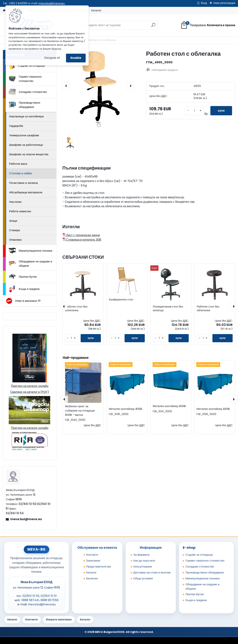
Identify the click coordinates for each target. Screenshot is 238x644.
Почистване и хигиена (23, 183)
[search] (153, 26)
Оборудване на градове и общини (30, 264)
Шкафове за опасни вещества (29, 154)
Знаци (13, 221)
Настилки (15, 202)
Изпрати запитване (59, 619)
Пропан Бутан (23, 277)
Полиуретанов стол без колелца (168, 308)
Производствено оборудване (24, 105)
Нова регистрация (224, 3)
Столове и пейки (20, 173)
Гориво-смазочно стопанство (25, 79)
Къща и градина (24, 289)
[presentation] (66, 86)
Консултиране (143, 566)
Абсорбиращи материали (26, 192)
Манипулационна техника (30, 251)
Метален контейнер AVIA (125, 409)
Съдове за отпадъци (27, 66)
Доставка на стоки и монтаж (152, 572)
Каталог (96, 10)
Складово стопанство (28, 92)
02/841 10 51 (49, 596)
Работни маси (18, 164)
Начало (12, 619)
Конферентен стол (121, 300)
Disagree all (52, 58)
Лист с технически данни (81, 235)
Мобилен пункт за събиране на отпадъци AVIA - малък (80, 410)
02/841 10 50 (31, 596)
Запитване (93, 561)
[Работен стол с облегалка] (98, 86)
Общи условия (143, 578)
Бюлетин (92, 578)
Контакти (92, 555)
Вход (204, 3)
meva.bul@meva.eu (52, 3)
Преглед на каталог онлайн (30, 386)
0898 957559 (49, 600)
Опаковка (15, 240)
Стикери (15, 230)
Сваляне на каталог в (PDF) (30, 392)
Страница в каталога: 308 (82, 240)
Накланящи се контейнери (26, 116)
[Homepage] (4, 10)
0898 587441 (30, 600)
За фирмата (142, 555)
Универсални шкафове (24, 135)
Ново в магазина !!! (23, 301)
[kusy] (195, 111)
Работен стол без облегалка (76, 308)
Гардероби (16, 126)
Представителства (99, 566)
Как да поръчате (144, 561)
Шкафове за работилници (26, 145)
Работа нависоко (20, 211)
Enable (76, 58)
